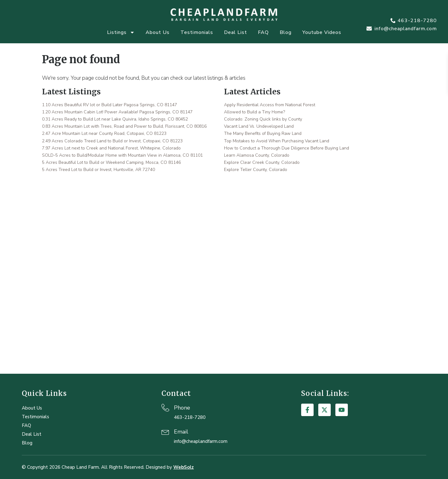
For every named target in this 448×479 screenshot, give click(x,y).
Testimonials (197, 33)
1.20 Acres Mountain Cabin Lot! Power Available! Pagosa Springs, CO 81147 (117, 112)
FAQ (263, 33)
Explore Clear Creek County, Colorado (262, 162)
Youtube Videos (322, 33)
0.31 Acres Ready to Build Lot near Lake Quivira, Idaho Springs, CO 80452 (115, 119)
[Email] (165, 432)
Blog (286, 33)
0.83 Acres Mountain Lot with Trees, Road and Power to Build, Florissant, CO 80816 (124, 126)
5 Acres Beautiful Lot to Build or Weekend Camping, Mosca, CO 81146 (111, 162)
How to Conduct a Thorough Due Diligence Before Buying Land (287, 148)
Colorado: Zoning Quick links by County (263, 119)
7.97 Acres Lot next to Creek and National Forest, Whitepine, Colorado (111, 148)
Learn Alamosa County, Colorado (257, 155)
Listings (121, 33)
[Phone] (165, 408)
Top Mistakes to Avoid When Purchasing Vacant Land (277, 141)
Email (181, 432)
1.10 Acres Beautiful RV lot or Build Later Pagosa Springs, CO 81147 (110, 105)
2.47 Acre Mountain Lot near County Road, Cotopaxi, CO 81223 (104, 133)
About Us (158, 33)
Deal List (236, 33)
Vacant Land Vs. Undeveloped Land (259, 126)
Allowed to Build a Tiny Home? (254, 112)
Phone (182, 408)
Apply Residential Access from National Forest (270, 105)
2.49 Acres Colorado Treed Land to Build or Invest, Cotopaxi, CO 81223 (112, 141)
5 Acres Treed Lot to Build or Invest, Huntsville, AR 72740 (98, 170)
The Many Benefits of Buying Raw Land (263, 133)
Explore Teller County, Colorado (256, 170)
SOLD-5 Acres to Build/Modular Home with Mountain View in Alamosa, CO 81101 (122, 155)
